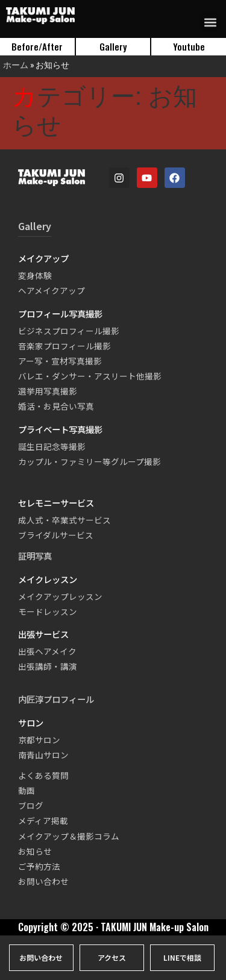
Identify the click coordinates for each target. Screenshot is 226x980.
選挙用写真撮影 (48, 391)
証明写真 (35, 556)
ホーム (16, 65)
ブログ (31, 805)
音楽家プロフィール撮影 (64, 346)
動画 (27, 790)
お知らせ (35, 851)
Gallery (35, 226)
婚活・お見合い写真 (56, 406)
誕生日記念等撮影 (52, 446)
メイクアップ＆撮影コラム (69, 836)
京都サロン (39, 740)
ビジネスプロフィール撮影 (69, 331)
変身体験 (35, 275)
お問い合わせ (43, 881)
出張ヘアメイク (47, 651)
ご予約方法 (39, 866)
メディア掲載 (43, 820)
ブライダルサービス (56, 535)
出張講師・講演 (48, 666)
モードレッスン (48, 611)
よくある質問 (43, 775)
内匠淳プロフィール (56, 699)
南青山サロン (43, 755)
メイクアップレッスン (60, 596)
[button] (210, 22)
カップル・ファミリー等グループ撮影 (89, 461)
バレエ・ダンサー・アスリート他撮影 (90, 376)
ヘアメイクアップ (52, 290)
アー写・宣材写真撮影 (60, 361)
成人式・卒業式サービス (64, 520)
